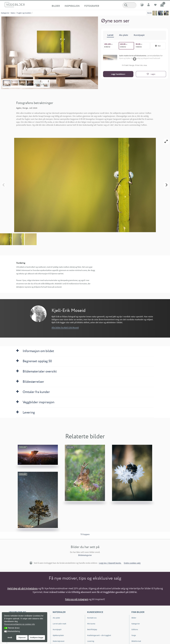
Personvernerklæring (96, 628)
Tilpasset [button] (22, 638)
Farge (134, 610)
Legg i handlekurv (118, 74)
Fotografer (92, 6)
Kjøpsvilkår (92, 622)
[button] (6, 628)
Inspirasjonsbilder (16, 610)
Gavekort (56, 622)
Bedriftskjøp (92, 604)
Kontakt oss (92, 593)
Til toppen (85, 509)
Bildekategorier (85, 530)
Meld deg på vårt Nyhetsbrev (23, 563)
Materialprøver (59, 616)
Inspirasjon (72, 6)
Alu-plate (56, 593)
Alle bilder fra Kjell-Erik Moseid (65, 302)
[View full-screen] (166, 141)
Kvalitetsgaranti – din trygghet (99, 610)
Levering (91, 616)
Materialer (59, 587)
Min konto (91, 598)
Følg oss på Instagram (77, 574)
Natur (13, 13)
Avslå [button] (10, 638)
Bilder (56, 6)
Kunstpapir (57, 604)
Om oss (12, 593)
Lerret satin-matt (59, 598)
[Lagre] (151, 74)
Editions (135, 604)
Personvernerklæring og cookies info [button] (19, 624)
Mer (158, 46)
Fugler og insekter (24, 13)
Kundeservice (95, 587)
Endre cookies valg (132, 538)
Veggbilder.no (17, 587)
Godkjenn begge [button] (37, 638)
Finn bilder (138, 587)
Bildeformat (136, 616)
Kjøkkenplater (58, 610)
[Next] (166, 172)
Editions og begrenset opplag (21, 598)
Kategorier (5, 13)
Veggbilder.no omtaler (18, 604)
